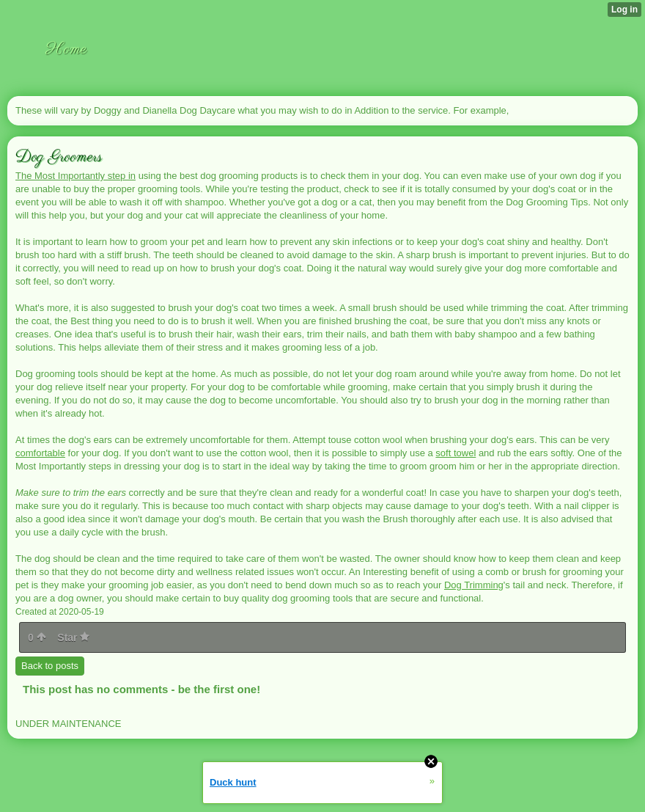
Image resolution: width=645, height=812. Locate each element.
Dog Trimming (474, 585)
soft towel (456, 453)
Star (73, 637)
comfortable (40, 453)
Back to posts (50, 666)
